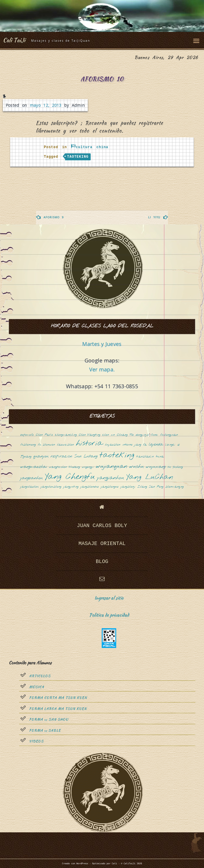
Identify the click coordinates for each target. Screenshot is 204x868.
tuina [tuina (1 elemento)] (160, 457)
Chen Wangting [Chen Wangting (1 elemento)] (90, 435)
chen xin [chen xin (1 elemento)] (109, 435)
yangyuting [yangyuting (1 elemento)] (71, 487)
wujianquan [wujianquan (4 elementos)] (112, 467)
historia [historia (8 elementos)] (89, 444)
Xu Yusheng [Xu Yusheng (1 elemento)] (175, 467)
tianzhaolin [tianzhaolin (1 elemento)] (145, 457)
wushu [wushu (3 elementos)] (137, 467)
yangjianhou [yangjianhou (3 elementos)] (111, 478)
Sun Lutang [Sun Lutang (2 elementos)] (86, 456)
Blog (102, 562)
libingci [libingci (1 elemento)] (170, 445)
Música (37, 687)
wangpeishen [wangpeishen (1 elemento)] (58, 467)
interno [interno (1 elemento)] (127, 445)
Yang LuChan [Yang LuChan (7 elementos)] (150, 477)
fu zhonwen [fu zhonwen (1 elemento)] (46, 445)
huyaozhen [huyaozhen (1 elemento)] (113, 445)
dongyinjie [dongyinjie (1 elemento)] (142, 435)
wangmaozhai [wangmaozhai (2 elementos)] (34, 467)
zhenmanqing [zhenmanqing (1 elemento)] (175, 487)
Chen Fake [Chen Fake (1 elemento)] (44, 435)
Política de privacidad (109, 615)
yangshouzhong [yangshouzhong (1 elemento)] (51, 487)
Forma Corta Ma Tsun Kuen (58, 698)
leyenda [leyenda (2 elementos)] (156, 445)
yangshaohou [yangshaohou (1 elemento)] (29, 487)
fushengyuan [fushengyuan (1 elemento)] (169, 435)
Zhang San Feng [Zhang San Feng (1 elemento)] (150, 487)
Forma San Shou (49, 720)
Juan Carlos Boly (102, 526)
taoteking (78, 157)
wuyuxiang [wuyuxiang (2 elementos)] (156, 467)
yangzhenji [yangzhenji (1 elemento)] (128, 487)
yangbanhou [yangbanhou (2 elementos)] (32, 478)
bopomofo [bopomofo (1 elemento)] (27, 435)
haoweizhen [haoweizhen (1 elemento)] (65, 445)
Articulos (40, 676)
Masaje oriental (102, 544)
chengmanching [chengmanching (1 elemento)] (66, 435)
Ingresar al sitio (109, 598)
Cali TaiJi (14, 40)
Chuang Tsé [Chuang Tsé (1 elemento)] (125, 435)
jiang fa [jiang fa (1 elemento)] (141, 445)
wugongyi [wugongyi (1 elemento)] (88, 467)
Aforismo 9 (54, 217)
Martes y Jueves (102, 344)
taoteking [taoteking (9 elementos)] (117, 456)
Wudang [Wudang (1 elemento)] (74, 467)
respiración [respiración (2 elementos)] (61, 456)
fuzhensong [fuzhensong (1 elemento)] (28, 445)
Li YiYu (154, 217)
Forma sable (45, 731)
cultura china (92, 147)
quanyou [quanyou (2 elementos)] (41, 456)
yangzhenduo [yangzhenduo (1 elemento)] (90, 487)
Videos (36, 741)
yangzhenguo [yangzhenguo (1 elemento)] (110, 487)
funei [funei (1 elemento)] (154, 435)
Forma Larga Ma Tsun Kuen (58, 709)
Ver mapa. (102, 369)
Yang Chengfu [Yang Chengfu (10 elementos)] (70, 477)
